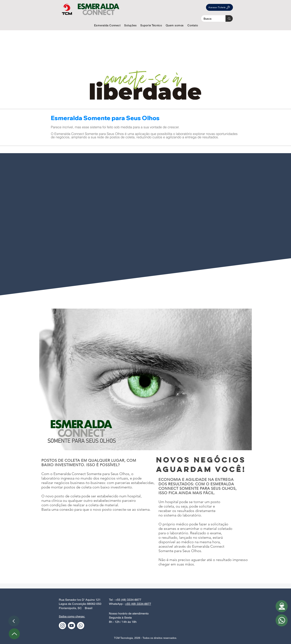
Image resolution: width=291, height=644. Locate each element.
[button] (107, 25)
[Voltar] (14, 621)
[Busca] (211, 19)
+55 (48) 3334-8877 (138, 604)
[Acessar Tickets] (219, 7)
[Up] (14, 634)
